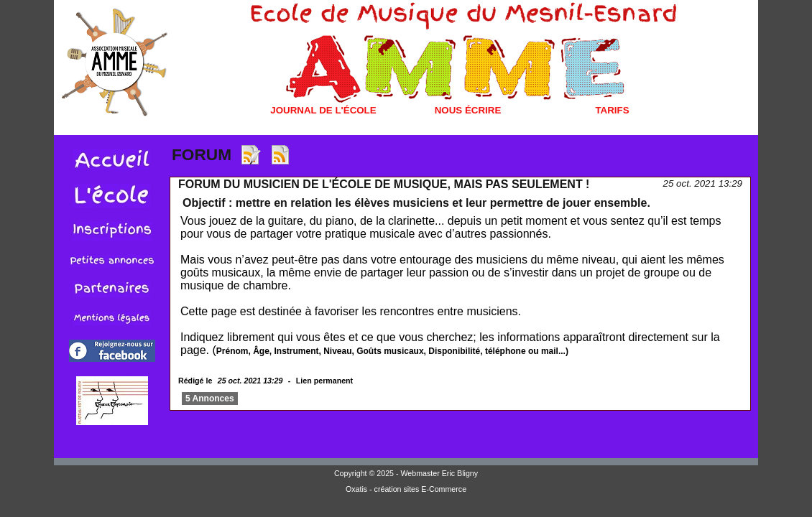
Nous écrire (468, 110)
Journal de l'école (323, 110)
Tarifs (612, 110)
